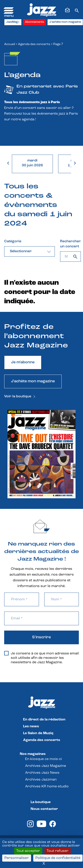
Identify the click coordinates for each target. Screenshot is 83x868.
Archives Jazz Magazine (46, 766)
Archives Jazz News (42, 773)
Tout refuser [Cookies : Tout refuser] (58, 851)
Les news (31, 726)
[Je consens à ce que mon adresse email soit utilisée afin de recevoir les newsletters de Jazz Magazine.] (6, 653)
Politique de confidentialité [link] (58, 858)
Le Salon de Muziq (38, 733)
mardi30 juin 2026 (32, 163)
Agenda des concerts (34, 44)
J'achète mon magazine (65, 22)
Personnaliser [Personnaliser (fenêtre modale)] (17, 858)
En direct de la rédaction (44, 720)
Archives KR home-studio (47, 787)
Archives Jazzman (41, 780)
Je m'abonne (23, 362)
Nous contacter (44, 809)
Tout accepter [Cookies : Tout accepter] (28, 851)
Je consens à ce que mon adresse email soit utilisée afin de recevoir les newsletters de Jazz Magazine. (41, 658)
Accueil (10, 44)
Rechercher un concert (70, 244)
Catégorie (13, 241)
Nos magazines (33, 754)
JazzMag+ (13, 22)
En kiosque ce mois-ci (43, 759)
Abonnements (34, 22)
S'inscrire (41, 637)
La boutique (41, 802)
